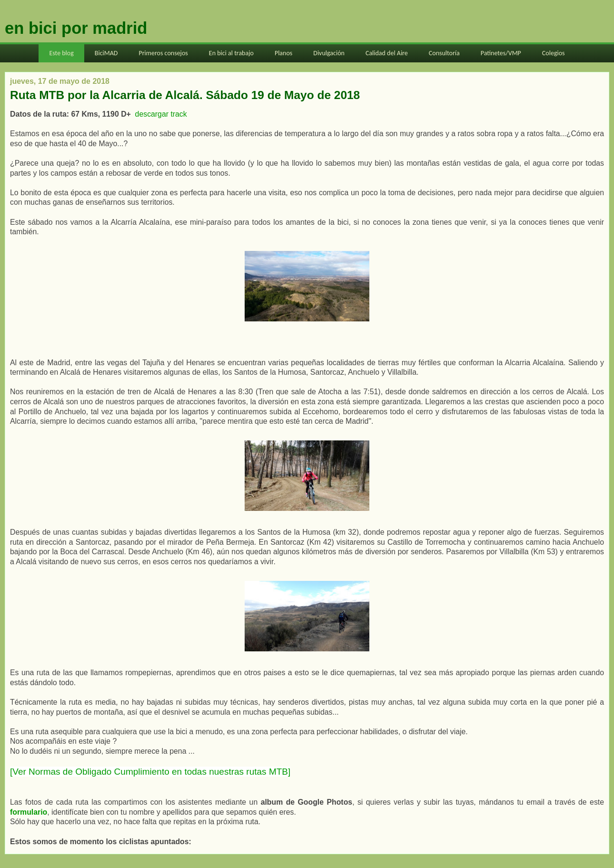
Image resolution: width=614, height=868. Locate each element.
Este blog (61, 53)
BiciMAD (106, 53)
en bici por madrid (76, 28)
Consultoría (444, 53)
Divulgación (329, 53)
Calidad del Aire (387, 53)
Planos (283, 53)
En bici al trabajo (231, 53)
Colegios (554, 53)
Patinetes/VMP (501, 53)
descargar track (162, 114)
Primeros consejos (163, 53)
